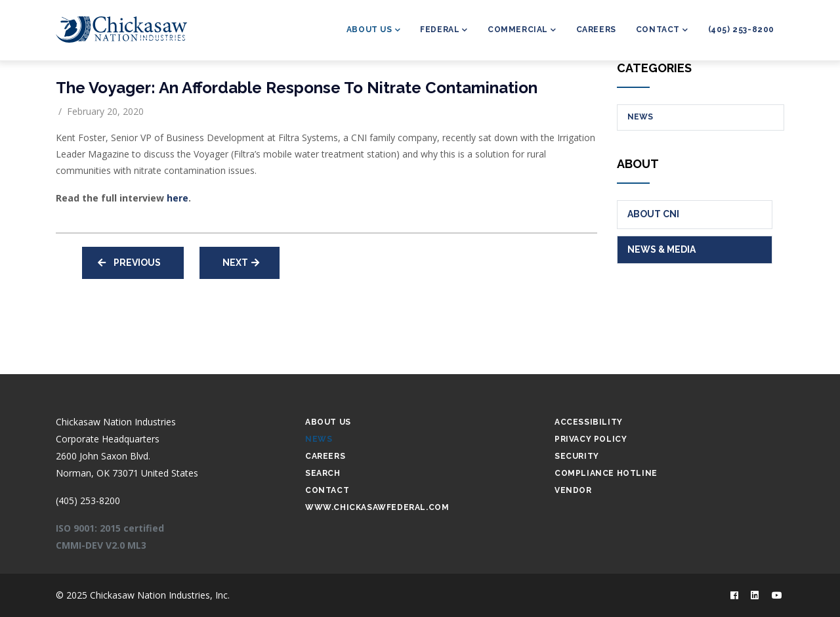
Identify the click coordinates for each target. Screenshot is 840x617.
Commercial (522, 31)
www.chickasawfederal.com (377, 507)
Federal (444, 31)
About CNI (653, 214)
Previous (137, 263)
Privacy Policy (591, 439)
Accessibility (589, 422)
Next (235, 263)
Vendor (573, 490)
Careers (596, 30)
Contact (662, 31)
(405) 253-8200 (741, 30)
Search (323, 473)
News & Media (661, 249)
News (640, 117)
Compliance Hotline (606, 473)
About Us (373, 31)
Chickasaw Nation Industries (116, 422)
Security (577, 456)
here (178, 198)
